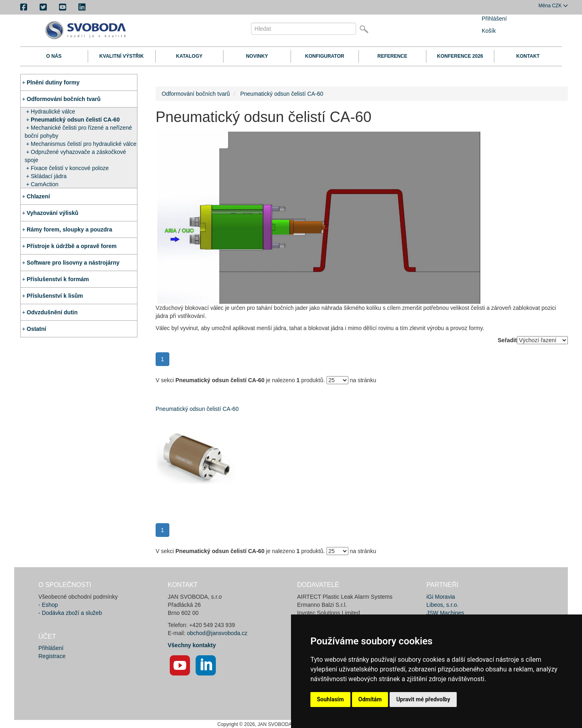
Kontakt (528, 56)
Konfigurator (325, 56)
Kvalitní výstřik (122, 56)
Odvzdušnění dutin (52, 312)
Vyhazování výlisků (53, 213)
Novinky (257, 56)
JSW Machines (445, 613)
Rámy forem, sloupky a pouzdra (70, 229)
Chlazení (38, 196)
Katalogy (189, 56)
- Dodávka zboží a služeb (70, 613)
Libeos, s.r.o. (442, 605)
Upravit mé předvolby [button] (423, 699)
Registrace (52, 656)
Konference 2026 (460, 56)
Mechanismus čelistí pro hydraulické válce (83, 144)
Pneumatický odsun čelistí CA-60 (75, 120)
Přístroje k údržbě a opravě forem (72, 246)
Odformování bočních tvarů (64, 99)
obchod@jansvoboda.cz (217, 633)
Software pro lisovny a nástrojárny (73, 263)
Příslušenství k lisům (55, 296)
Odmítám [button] (370, 699)
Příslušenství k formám (58, 279)
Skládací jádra (49, 176)
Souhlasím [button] (330, 699)
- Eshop (48, 605)
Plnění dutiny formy (53, 82)
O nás (54, 56)
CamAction (44, 184)
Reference (392, 56)
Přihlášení (494, 19)
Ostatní (36, 329)
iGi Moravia (441, 597)
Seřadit (507, 340)
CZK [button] (553, 6)
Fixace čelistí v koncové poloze (70, 168)
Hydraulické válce (53, 112)
